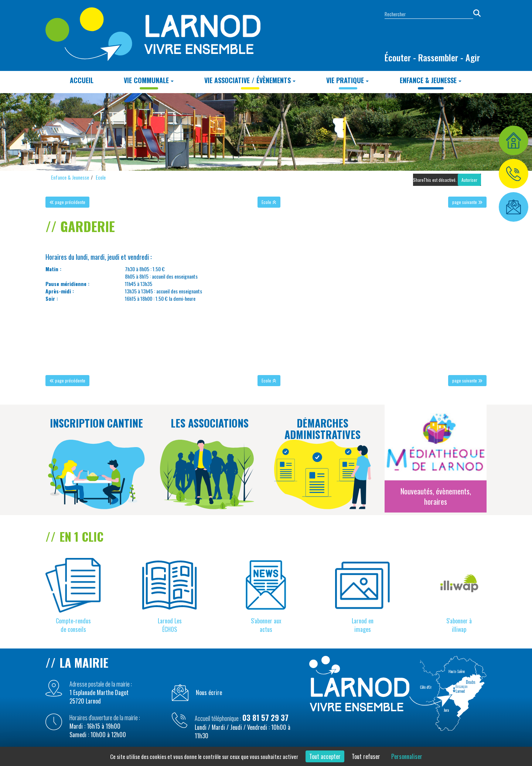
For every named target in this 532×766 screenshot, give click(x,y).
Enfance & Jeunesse (431, 80)
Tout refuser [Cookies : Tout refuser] (366, 756)
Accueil (82, 80)
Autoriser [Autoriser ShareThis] (469, 180)
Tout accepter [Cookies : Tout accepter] (325, 756)
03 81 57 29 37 (265, 718)
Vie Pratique (347, 80)
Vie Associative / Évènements (250, 80)
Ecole (101, 177)
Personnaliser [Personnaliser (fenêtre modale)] (407, 756)
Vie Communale (149, 80)
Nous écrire (209, 693)
